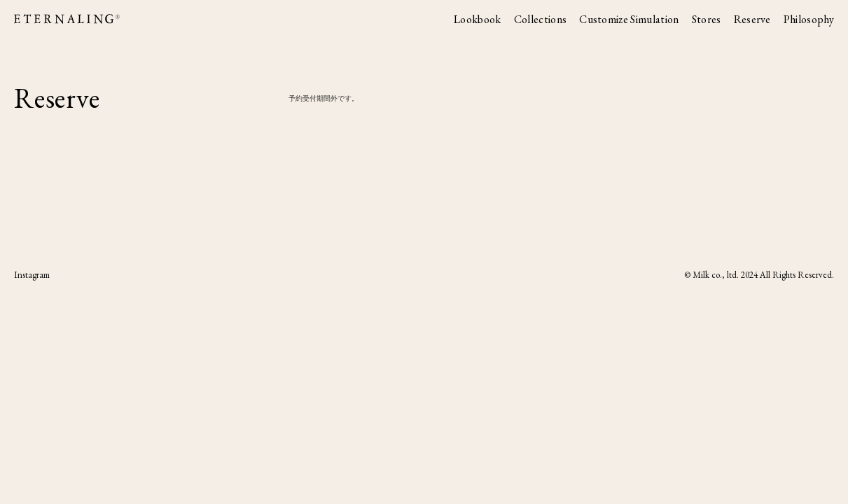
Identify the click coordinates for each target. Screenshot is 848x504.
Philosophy (809, 20)
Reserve (752, 20)
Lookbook (478, 20)
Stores (707, 20)
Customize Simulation (629, 20)
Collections (541, 20)
